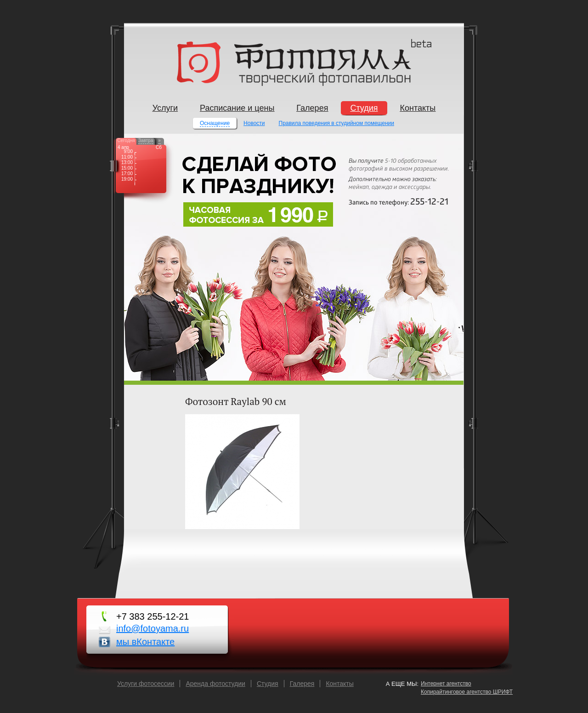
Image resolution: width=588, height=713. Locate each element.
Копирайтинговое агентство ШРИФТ (467, 692)
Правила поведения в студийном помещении (337, 123)
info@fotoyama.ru (153, 628)
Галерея (302, 684)
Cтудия (268, 684)
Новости (254, 123)
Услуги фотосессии (146, 684)
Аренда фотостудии (215, 684)
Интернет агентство (446, 684)
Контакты (339, 684)
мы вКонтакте (145, 642)
